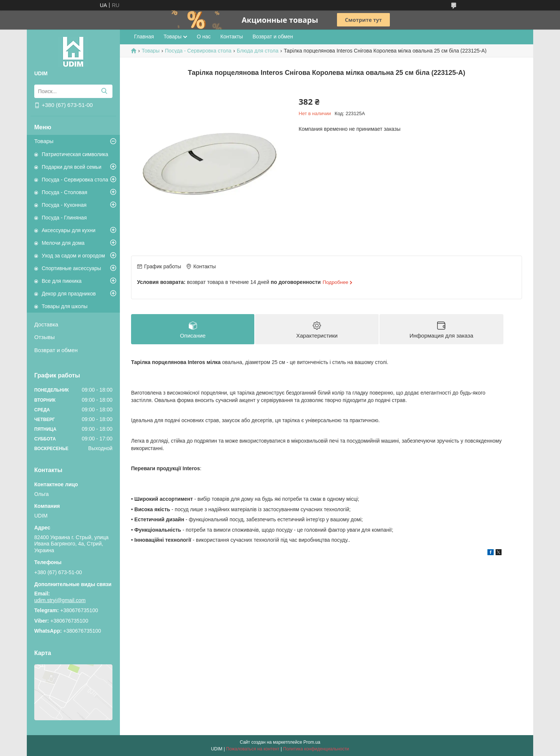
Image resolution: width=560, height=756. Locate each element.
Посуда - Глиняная (64, 218)
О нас (203, 37)
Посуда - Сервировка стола (75, 180)
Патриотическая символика (75, 154)
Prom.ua (312, 742)
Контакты (232, 37)
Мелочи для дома (63, 243)
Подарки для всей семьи (71, 167)
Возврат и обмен (56, 350)
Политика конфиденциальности (316, 749)
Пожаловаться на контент (253, 749)
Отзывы (44, 337)
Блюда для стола (258, 51)
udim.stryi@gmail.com (60, 600)
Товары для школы (65, 306)
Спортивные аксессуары (71, 268)
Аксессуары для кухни (69, 230)
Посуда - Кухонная (64, 205)
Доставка (46, 324)
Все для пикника (62, 281)
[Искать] (104, 91)
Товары (44, 141)
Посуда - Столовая (64, 192)
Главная (144, 37)
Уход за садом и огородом (73, 256)
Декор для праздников (69, 294)
